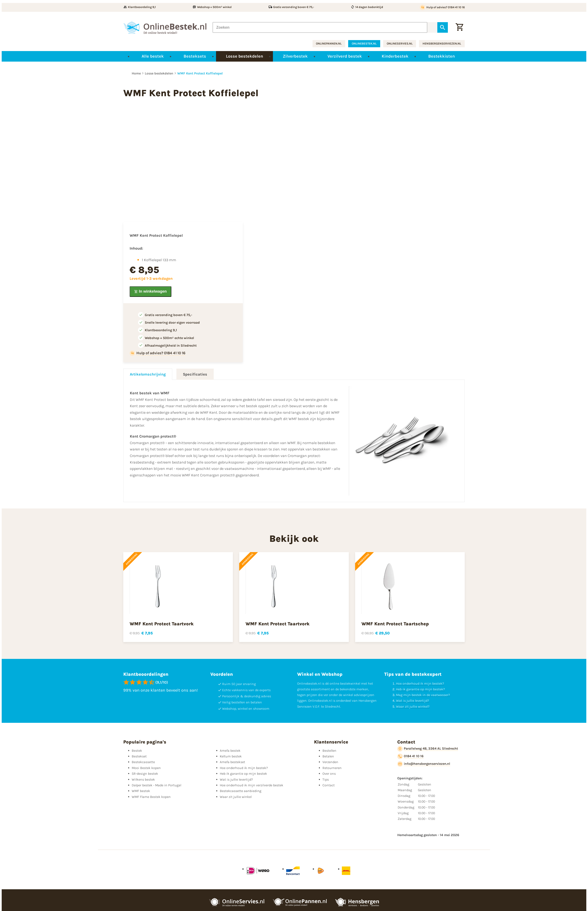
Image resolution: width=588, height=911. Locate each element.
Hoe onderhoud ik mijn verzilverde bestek (252, 785)
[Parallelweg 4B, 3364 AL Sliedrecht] (428, 749)
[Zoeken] (320, 27)
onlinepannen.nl (329, 44)
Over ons (329, 774)
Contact (329, 785)
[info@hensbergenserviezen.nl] (424, 764)
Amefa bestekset (232, 762)
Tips (326, 779)
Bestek (137, 751)
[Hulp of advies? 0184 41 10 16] (442, 7)
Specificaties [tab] (195, 374)
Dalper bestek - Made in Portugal (156, 785)
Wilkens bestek (143, 779)
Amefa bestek (230, 751)
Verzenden (330, 762)
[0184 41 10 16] (410, 756)
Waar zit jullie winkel (236, 797)
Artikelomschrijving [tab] (148, 374)
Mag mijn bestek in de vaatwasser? (423, 695)
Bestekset (139, 756)
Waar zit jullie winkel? (413, 706)
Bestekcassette (143, 762)
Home (136, 73)
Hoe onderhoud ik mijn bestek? (420, 683)
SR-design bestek (145, 774)
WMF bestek (141, 791)
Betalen (328, 756)
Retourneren (332, 768)
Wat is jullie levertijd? (413, 701)
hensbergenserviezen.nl (442, 44)
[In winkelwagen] (150, 292)
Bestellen (329, 751)
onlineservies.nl (400, 44)
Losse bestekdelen (159, 73)
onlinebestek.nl (364, 44)
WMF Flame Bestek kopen (151, 797)
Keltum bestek (231, 756)
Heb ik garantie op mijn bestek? (420, 689)
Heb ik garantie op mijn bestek (243, 774)
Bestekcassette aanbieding (241, 791)
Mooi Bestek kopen (146, 768)
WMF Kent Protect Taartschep (395, 624)
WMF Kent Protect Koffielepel (200, 73)
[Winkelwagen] (459, 27)
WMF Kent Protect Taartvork (162, 624)
